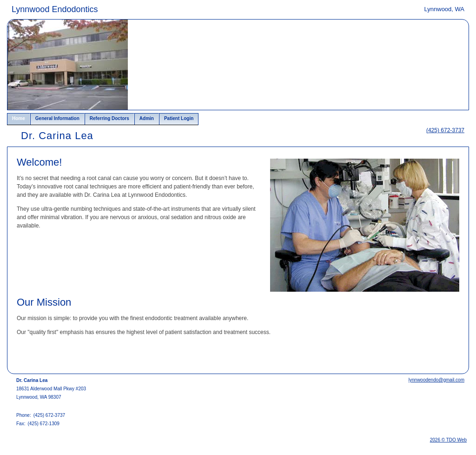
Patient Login (179, 118)
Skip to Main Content (33, 8)
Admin (147, 118)
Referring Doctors (109, 118)
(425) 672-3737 (445, 130)
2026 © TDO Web (448, 440)
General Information (57, 118)
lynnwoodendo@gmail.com (436, 380)
